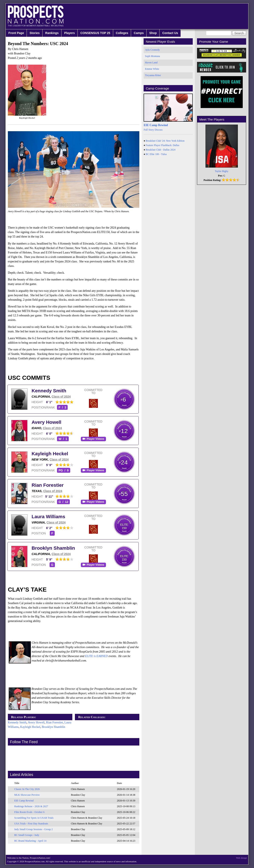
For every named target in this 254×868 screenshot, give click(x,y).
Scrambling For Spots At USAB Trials (34, 818)
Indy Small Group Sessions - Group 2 (34, 829)
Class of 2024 (61, 397)
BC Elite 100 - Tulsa (156, 154)
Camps (139, 33)
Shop (153, 33)
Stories (35, 33)
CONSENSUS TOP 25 (95, 33)
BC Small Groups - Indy (27, 835)
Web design (242, 858)
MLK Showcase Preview (27, 795)
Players (70, 33)
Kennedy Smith (49, 391)
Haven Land (151, 63)
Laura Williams (49, 517)
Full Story (149, 130)
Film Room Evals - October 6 (29, 812)
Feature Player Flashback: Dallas (163, 145)
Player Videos (95, 439)
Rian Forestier (48, 485)
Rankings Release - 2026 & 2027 (31, 806)
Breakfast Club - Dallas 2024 (161, 150)
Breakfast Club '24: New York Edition (165, 141)
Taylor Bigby (222, 171)
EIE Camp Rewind (24, 801)
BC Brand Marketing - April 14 (30, 841)
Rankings (52, 33)
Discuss (159, 130)
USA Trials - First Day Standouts (31, 824)
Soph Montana (152, 56)
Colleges (122, 33)
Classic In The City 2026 (27, 789)
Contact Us (170, 33)
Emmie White (152, 69)
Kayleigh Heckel (50, 454)
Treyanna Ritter (153, 75)
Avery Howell (47, 422)
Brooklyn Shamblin (53, 548)
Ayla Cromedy (152, 50)
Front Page (16, 33)
